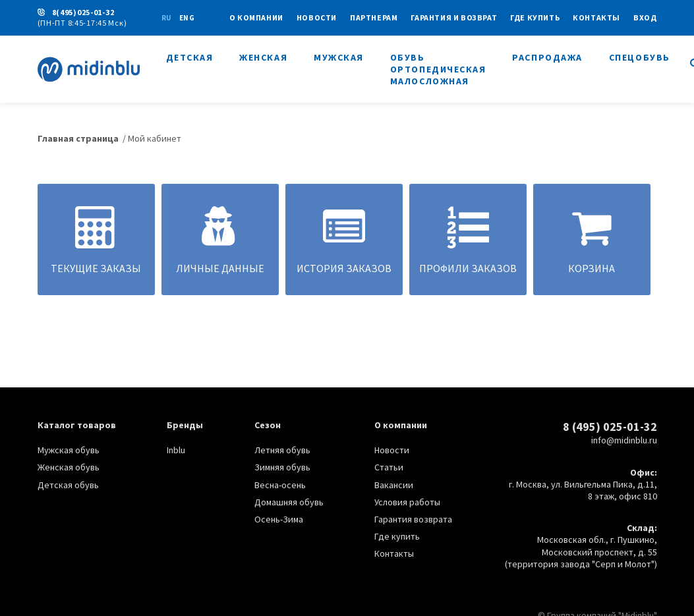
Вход (645, 17)
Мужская (339, 57)
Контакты (596, 17)
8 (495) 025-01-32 (610, 427)
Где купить (535, 17)
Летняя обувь (282, 450)
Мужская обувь (69, 450)
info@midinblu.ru (624, 440)
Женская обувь (69, 467)
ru (166, 18)
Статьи (389, 467)
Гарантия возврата (413, 519)
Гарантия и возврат (454, 17)
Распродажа (547, 57)
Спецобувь (640, 57)
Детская (190, 57)
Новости (317, 17)
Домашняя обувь (289, 502)
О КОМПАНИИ (256, 17)
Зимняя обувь (282, 467)
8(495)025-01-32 (83, 12)
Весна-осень (280, 485)
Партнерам (374, 17)
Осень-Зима (279, 519)
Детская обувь (68, 485)
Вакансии (394, 485)
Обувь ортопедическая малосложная (438, 69)
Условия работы (407, 502)
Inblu (176, 450)
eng (187, 18)
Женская (263, 57)
